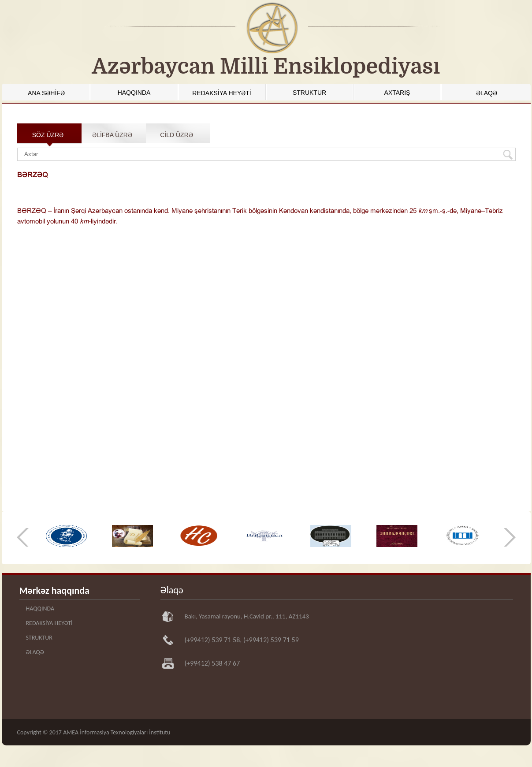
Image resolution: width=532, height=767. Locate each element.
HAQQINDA (134, 93)
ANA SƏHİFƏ (46, 93)
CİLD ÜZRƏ (177, 135)
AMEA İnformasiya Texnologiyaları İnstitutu (117, 732)
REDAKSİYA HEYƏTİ (221, 93)
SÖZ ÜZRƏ (48, 135)
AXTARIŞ (397, 93)
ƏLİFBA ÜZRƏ (112, 135)
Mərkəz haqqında (54, 590)
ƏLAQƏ (487, 93)
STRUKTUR (309, 93)
